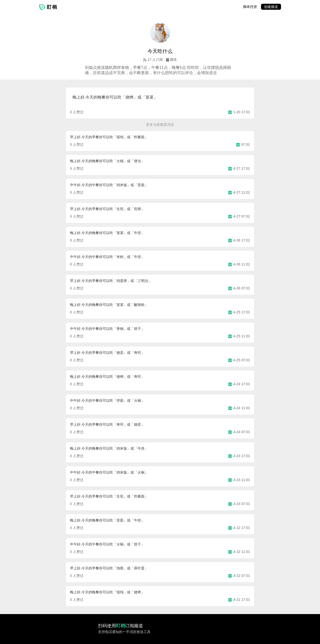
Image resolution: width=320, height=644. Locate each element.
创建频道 (271, 7)
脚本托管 (250, 7)
